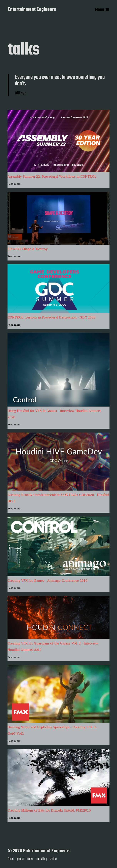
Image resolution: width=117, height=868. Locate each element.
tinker (53, 859)
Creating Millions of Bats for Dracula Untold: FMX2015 (49, 810)
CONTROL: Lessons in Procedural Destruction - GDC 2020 (51, 317)
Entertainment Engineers (32, 10)
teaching (42, 859)
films (11, 859)
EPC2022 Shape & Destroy (28, 249)
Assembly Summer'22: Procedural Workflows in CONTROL (52, 176)
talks (30, 859)
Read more (14, 184)
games (20, 859)
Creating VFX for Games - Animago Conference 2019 (47, 580)
